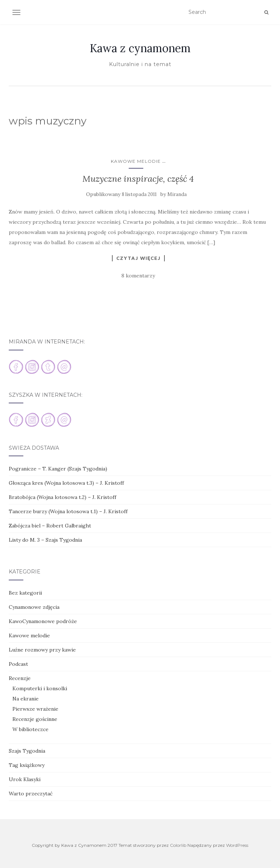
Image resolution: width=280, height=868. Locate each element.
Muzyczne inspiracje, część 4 (138, 179)
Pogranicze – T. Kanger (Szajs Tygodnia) (58, 469)
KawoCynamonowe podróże (43, 621)
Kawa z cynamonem (140, 48)
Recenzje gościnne (35, 719)
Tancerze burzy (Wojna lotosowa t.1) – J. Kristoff (68, 511)
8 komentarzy (138, 276)
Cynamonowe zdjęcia (34, 607)
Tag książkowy (27, 765)
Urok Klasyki (25, 779)
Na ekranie (26, 699)
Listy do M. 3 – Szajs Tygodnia (45, 540)
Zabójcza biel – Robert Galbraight (50, 526)
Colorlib (178, 845)
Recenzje (20, 678)
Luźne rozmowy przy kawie (42, 650)
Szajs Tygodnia (27, 751)
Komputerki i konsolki (40, 688)
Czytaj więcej (138, 258)
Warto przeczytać (31, 794)
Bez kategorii (25, 593)
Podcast (18, 664)
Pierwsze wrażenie (35, 709)
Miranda (177, 194)
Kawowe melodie (136, 161)
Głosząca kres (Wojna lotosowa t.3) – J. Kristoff (66, 483)
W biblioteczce (30, 729)
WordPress (237, 845)
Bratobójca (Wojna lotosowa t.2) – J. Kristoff (63, 497)
